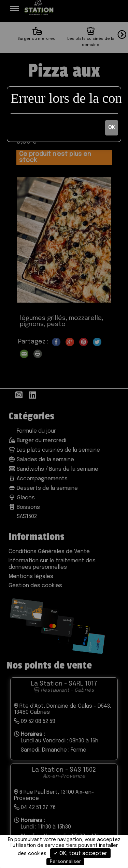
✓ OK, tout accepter (80, 854)
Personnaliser (65, 862)
